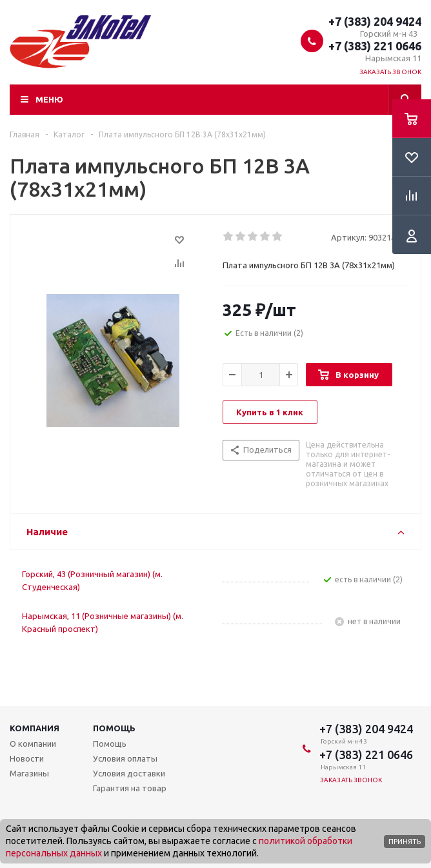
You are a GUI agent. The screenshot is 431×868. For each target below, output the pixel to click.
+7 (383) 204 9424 (375, 21)
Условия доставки (129, 773)
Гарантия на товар (130, 788)
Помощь (114, 728)
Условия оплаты (125, 758)
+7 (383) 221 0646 (375, 46)
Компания (35, 728)
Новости (27, 758)
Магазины (29, 773)
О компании (33, 744)
